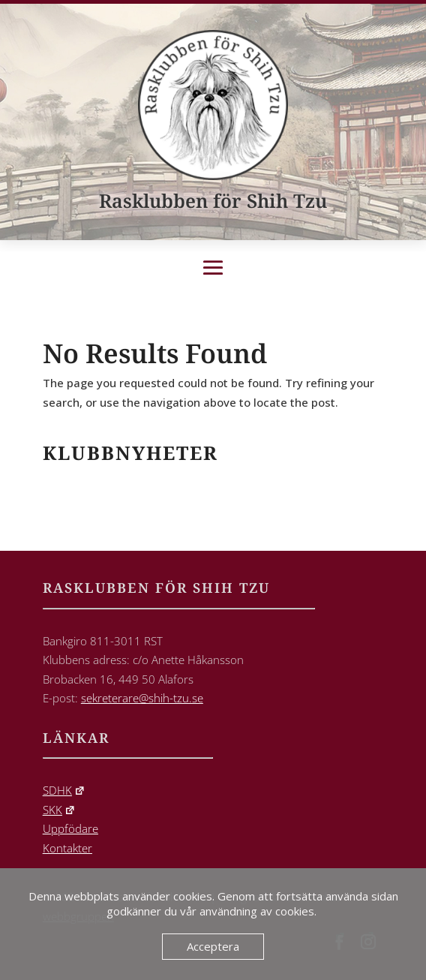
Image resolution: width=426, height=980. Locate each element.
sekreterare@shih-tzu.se (142, 698)
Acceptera (213, 946)
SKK (59, 810)
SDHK (64, 790)
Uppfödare (70, 828)
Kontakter (67, 848)
